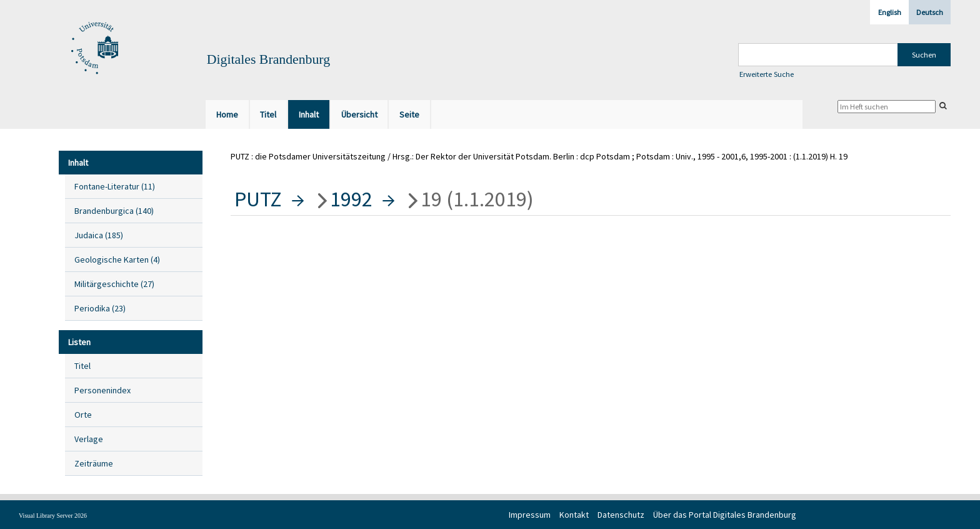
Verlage (89, 439)
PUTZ (258, 199)
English (890, 12)
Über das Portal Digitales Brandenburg (725, 515)
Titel (82, 366)
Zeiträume (94, 463)
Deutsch (930, 12)
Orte (83, 415)
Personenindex (102, 390)
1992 (351, 199)
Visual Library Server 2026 (53, 516)
